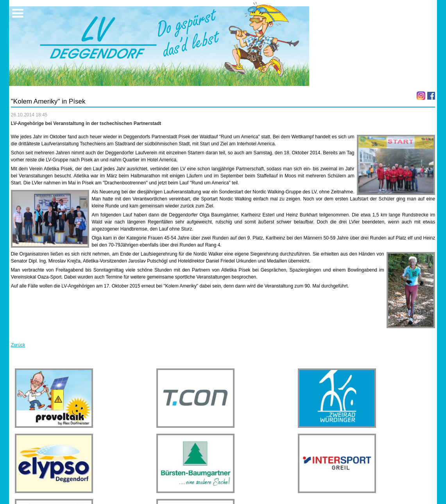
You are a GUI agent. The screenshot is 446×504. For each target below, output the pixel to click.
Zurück (18, 345)
